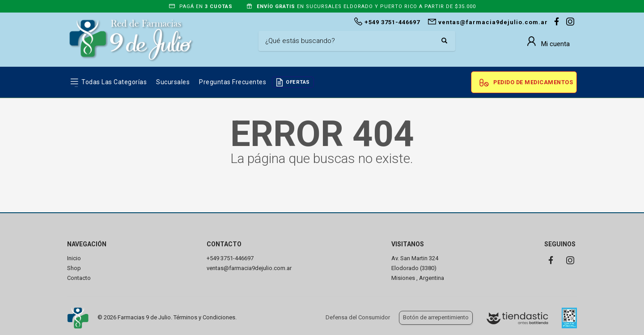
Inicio (74, 258)
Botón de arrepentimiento (436, 317)
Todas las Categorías (114, 82)
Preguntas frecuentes (233, 82)
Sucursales (173, 82)
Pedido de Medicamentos (533, 82)
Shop (74, 268)
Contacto (79, 278)
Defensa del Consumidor (358, 317)
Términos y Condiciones (204, 317)
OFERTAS (298, 82)
